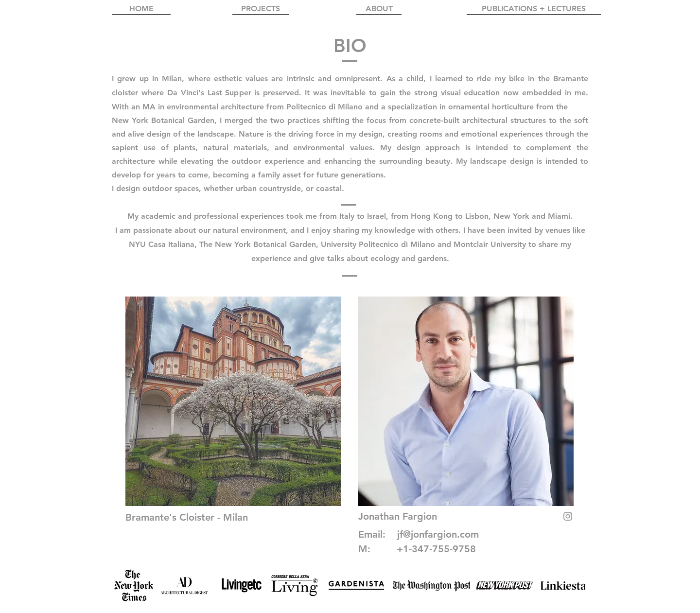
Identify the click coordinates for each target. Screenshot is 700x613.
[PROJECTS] (261, 9)
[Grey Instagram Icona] (568, 516)
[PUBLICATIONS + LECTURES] (534, 9)
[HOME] (141, 9)
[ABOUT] (379, 9)
